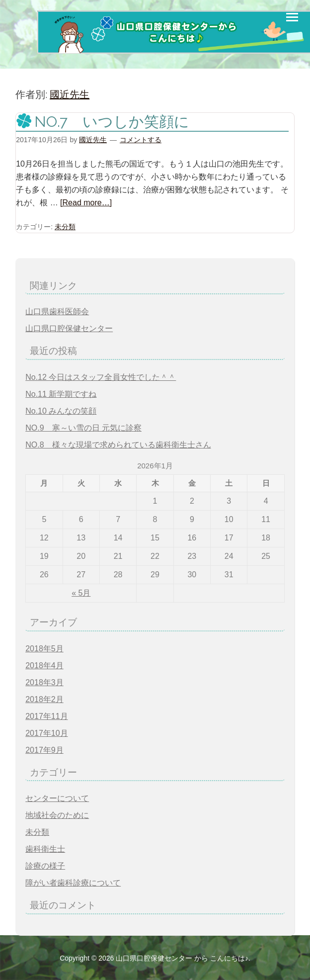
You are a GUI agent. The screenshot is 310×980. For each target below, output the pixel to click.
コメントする (141, 140)
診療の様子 (45, 866)
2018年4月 (44, 666)
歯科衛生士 (45, 849)
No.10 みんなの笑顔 (61, 411)
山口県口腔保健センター (69, 328)
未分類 (65, 227)
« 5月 (81, 593)
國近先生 (70, 94)
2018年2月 (44, 699)
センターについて (57, 798)
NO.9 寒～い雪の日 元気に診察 (83, 428)
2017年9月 (44, 750)
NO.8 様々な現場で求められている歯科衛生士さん (118, 445)
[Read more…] (86, 203)
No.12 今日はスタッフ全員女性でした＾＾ (101, 377)
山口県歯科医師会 (57, 312)
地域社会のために (57, 815)
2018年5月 (44, 649)
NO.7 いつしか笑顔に (112, 122)
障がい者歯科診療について (73, 883)
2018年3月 (44, 682)
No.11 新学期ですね (61, 394)
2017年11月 (46, 716)
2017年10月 (46, 733)
